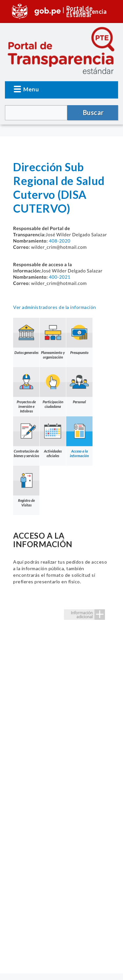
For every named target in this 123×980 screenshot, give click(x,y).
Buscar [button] (93, 112)
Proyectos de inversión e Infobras (26, 390)
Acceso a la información (79, 437)
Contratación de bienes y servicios (26, 437)
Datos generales (26, 336)
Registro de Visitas (26, 486)
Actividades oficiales (53, 437)
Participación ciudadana (53, 388)
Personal (79, 385)
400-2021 (60, 277)
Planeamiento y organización (53, 338)
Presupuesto (79, 336)
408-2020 (60, 241)
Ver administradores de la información (55, 307)
